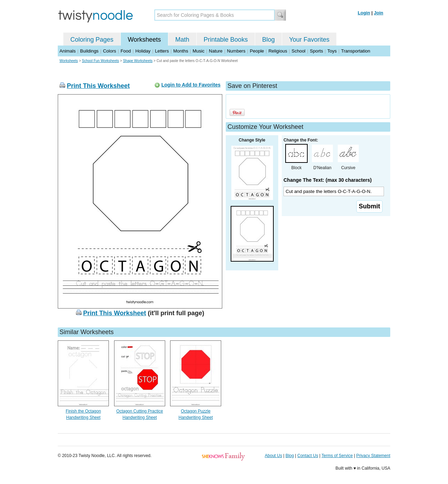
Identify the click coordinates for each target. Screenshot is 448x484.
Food (126, 51)
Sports (316, 51)
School (299, 51)
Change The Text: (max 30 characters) (328, 180)
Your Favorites (309, 40)
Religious (278, 51)
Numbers (236, 51)
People (257, 51)
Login (364, 13)
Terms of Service (337, 456)
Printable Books (226, 40)
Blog (268, 40)
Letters (162, 51)
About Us (274, 456)
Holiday (143, 51)
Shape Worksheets (138, 61)
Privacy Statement (373, 456)
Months (181, 51)
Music (198, 51)
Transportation (355, 51)
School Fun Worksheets (100, 61)
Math (182, 40)
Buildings (89, 51)
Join (379, 13)
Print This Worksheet (98, 86)
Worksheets (144, 40)
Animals (68, 51)
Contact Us (308, 456)
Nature (216, 51)
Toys (332, 51)
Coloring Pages (92, 40)
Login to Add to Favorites (191, 85)
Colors (110, 51)
